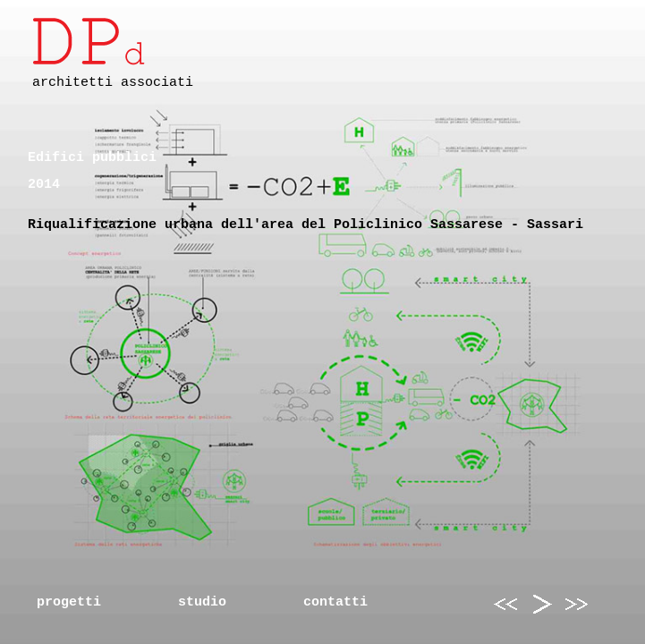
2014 (44, 185)
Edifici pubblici (92, 158)
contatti (335, 602)
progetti (69, 602)
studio (202, 602)
